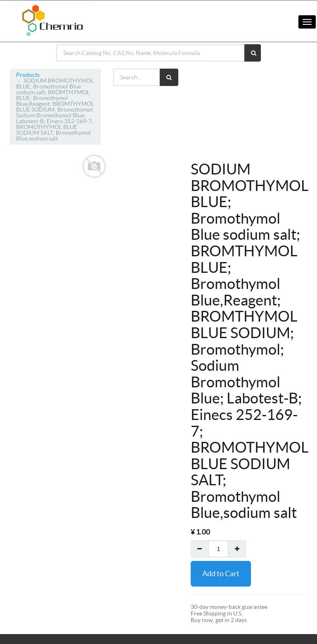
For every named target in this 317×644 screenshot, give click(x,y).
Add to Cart (221, 574)
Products (28, 75)
